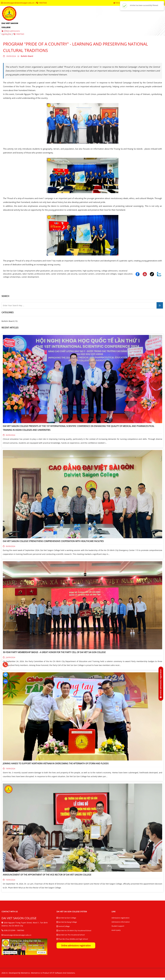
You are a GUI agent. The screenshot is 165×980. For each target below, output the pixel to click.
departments (109, 17)
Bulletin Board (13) (9, 321)
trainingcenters (131, 17)
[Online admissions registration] (161, 684)
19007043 (42, 3)
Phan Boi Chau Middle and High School (72, 939)
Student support (118, 926)
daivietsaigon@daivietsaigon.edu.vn (18, 3)
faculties (90, 17)
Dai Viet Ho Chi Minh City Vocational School (74, 931)
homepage (38, 17)
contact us (38, 24)
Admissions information (121, 922)
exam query (116, 930)
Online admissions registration (76, 946)
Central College (63, 926)
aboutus (54, 17)
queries (151, 17)
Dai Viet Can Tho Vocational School (71, 935)
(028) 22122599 (9, 930)
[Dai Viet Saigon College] (6, 675)
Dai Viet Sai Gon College (66, 918)
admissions (72, 17)
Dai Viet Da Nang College (67, 922)
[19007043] (5, 665)
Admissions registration (121, 918)
